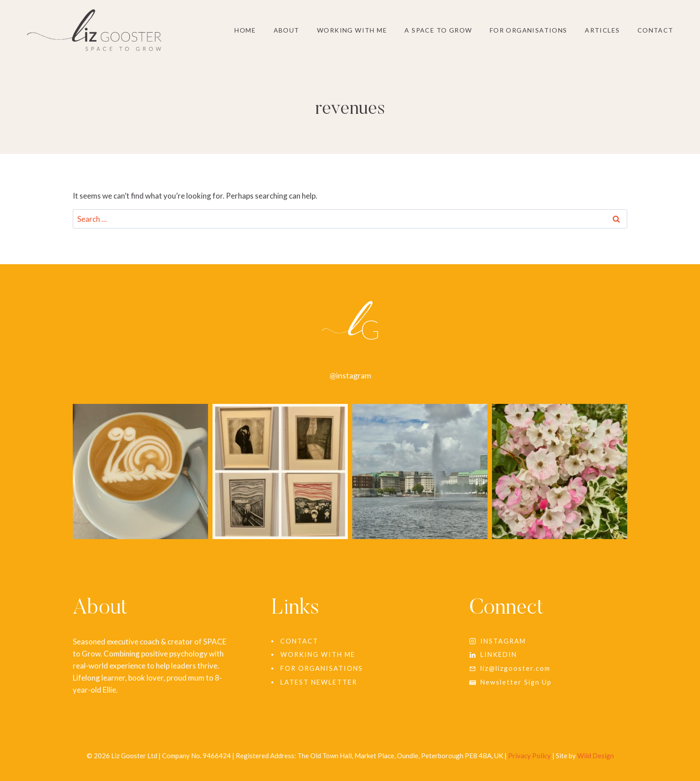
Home (245, 30)
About (287, 30)
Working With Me (352, 30)
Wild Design (596, 756)
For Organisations (529, 30)
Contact (656, 30)
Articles (602, 30)
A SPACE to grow (438, 30)
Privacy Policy (529, 756)
